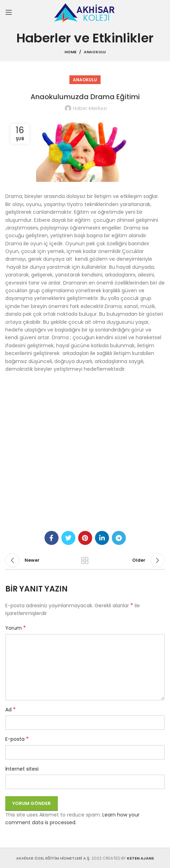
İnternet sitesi (22, 769)
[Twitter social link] (68, 538)
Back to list (85, 560)
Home (70, 52)
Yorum (16, 628)
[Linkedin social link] (102, 538)
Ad (11, 710)
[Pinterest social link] (85, 538)
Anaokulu (95, 52)
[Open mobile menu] (9, 12)
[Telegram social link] (119, 538)
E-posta (17, 739)
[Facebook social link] (52, 538)
